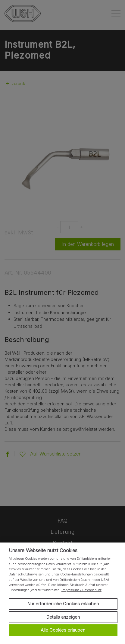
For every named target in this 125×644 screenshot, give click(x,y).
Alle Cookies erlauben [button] (63, 630)
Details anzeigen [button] (63, 617)
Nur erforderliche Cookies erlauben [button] (63, 604)
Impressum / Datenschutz (81, 590)
